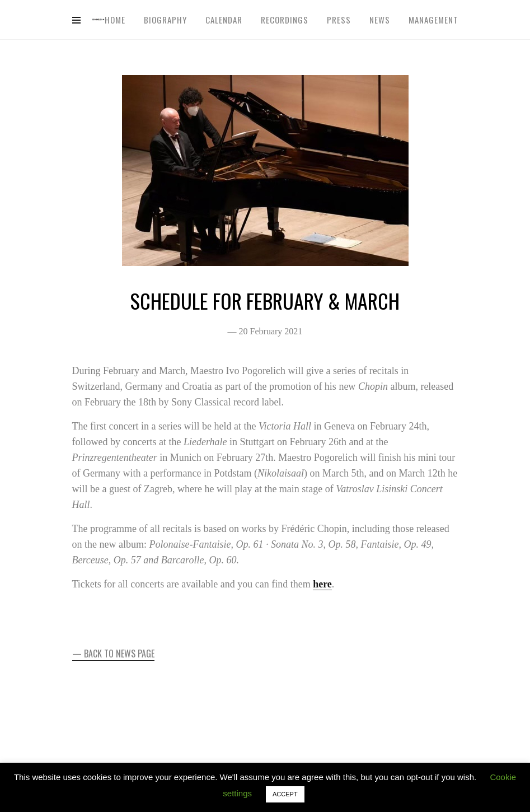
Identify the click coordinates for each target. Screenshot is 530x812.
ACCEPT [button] (285, 794)
